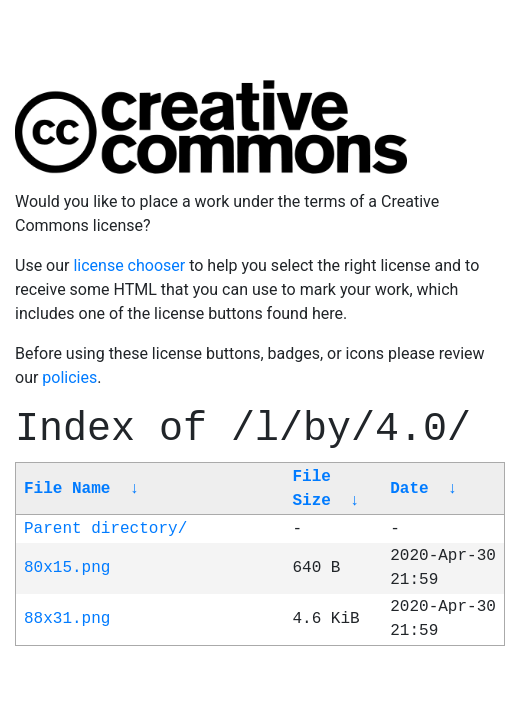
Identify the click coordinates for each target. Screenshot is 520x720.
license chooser (129, 265)
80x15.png (67, 568)
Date (409, 489)
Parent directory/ (105, 529)
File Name (67, 489)
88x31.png (67, 619)
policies (69, 377)
